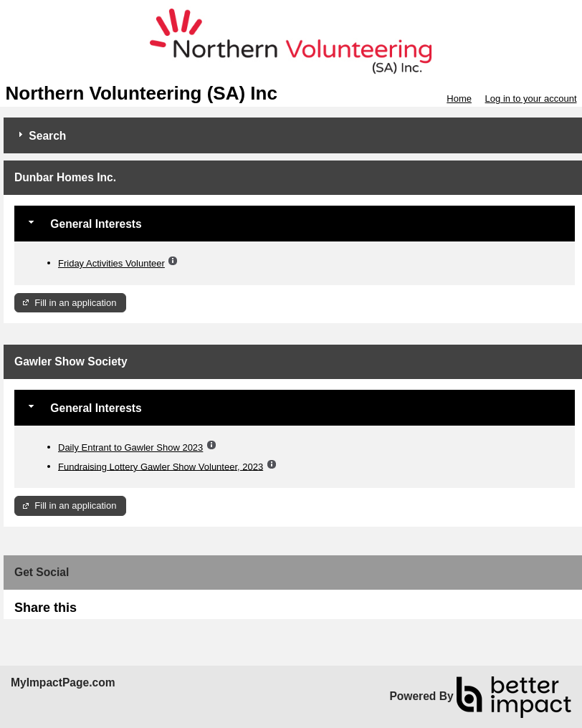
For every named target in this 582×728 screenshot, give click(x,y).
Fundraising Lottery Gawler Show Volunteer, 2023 (161, 466)
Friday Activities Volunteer (111, 263)
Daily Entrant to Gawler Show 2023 (130, 447)
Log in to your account (531, 99)
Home (459, 99)
